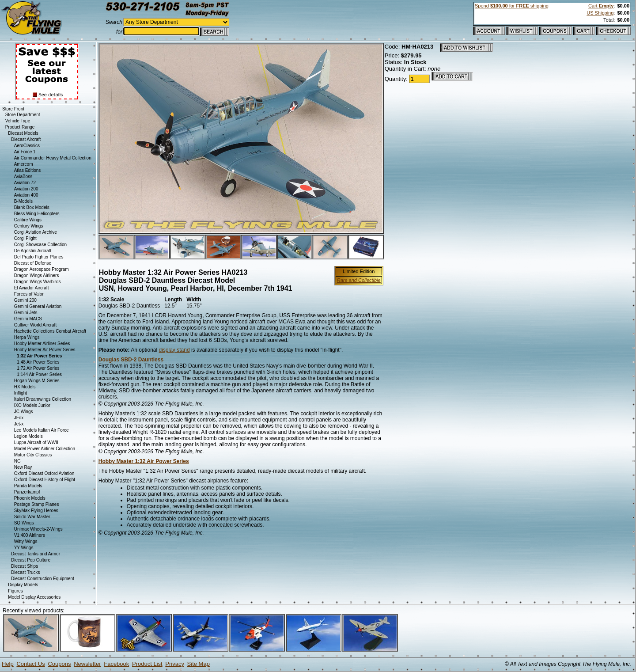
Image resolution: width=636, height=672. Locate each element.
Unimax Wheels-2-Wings (38, 529)
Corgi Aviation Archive (36, 232)
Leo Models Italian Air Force (42, 430)
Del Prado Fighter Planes (39, 257)
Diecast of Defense (33, 263)
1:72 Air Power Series (38, 368)
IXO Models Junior (32, 405)
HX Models (25, 387)
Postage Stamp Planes (37, 504)
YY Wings (24, 548)
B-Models (23, 201)
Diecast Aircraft (26, 139)
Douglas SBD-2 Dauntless (131, 360)
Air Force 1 (25, 152)
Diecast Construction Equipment (43, 579)
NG (17, 461)
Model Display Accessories (34, 597)
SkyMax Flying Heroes (36, 511)
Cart (601, 6)
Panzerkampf (27, 492)
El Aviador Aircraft (32, 288)
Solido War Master (32, 517)
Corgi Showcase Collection (41, 245)
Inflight (21, 393)
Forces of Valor (29, 294)
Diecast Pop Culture (31, 560)
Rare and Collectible (359, 280)
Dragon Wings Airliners (37, 275)
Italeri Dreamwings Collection (43, 399)
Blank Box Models (32, 207)
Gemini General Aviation (38, 306)
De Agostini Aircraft (33, 251)
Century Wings (29, 226)
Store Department (23, 115)
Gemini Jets (26, 313)
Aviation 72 (25, 183)
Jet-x (19, 424)
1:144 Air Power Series (39, 374)
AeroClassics (27, 146)
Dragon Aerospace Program (42, 269)
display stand (174, 350)
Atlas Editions (28, 170)
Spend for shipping (512, 6)
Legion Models (28, 436)
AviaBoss (23, 177)
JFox (19, 418)
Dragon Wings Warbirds (38, 282)
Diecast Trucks (26, 572)
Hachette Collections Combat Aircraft (50, 331)
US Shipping (600, 13)
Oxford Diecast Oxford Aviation (44, 473)
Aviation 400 (26, 195)
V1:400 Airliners (30, 535)
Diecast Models (23, 133)
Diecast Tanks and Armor (36, 554)
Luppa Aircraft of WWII (36, 442)
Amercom (24, 164)
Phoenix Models (30, 498)
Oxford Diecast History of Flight (45, 480)
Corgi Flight (25, 238)
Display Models (23, 585)
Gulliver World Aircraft (36, 325)
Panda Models (28, 486)
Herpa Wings (27, 337)
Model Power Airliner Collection (45, 449)
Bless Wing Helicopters (37, 214)
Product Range (20, 127)
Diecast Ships (25, 566)
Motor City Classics (33, 455)
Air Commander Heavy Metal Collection (53, 158)
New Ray (23, 467)
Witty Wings (26, 541)
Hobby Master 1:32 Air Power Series (144, 461)
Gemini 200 (25, 300)
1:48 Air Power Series (38, 362)
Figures (15, 591)
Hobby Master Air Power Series (45, 350)
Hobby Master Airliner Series (42, 344)
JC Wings (24, 412)
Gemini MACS (28, 319)
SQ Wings (24, 523)
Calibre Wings (28, 220)
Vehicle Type (18, 121)
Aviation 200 (26, 189)
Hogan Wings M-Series (37, 381)
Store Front (13, 109)
